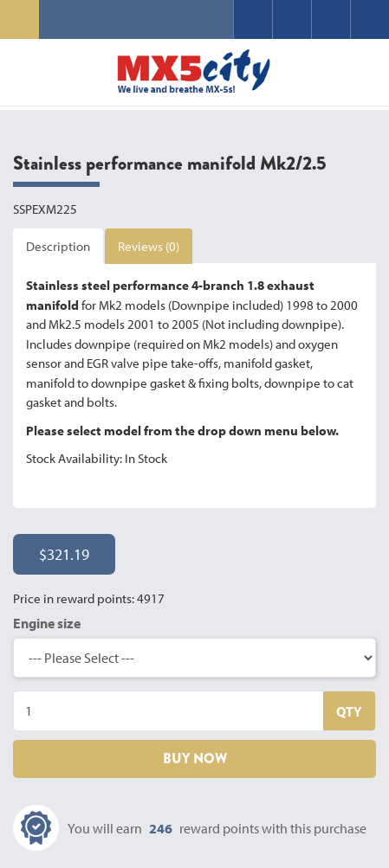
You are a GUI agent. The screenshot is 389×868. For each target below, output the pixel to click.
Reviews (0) (149, 246)
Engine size (47, 623)
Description (58, 246)
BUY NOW (195, 759)
